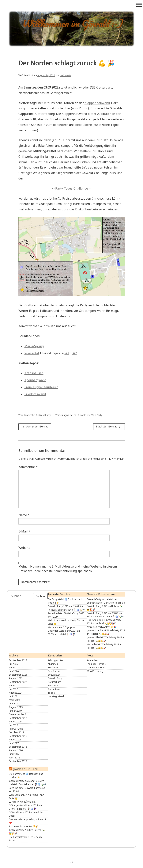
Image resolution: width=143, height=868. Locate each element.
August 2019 (16, 707)
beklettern (60, 125)
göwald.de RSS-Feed (25, 769)
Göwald (82, 415)
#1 (67, 353)
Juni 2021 (14, 696)
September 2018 (18, 718)
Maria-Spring (34, 346)
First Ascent (54, 671)
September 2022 (18, 682)
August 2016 (16, 750)
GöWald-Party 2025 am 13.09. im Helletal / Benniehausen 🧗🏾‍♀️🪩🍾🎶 (66, 608)
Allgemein (53, 664)
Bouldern (53, 668)
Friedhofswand (35, 394)
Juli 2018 (13, 725)
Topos (51, 693)
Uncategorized (56, 696)
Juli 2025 (13, 664)
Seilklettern (54, 689)
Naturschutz (54, 682)
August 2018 (16, 722)
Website (24, 548)
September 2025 (18, 660)
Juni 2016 (14, 754)
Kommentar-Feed (96, 668)
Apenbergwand (35, 380)
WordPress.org (95, 671)
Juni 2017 (14, 743)
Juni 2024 (14, 671)
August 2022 (16, 686)
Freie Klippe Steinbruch (41, 387)
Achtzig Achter (55, 660)
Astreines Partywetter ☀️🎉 (24, 826)
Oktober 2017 (16, 732)
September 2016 (18, 747)
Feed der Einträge (96, 664)
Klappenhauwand (97, 103)
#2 (74, 353)
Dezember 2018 (18, 714)
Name (24, 515)
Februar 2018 (16, 729)
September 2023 (18, 675)
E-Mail (24, 531)
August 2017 (16, 740)
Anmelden (92, 660)
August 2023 (16, 678)
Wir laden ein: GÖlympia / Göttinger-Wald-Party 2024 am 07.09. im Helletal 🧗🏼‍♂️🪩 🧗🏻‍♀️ (64, 631)
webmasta (66, 75)
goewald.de (54, 675)
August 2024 (16, 668)
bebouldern (84, 125)
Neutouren (53, 686)
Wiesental (32, 353)
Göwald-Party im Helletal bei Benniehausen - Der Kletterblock (104, 601)
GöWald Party (43, 415)
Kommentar (28, 467)
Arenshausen (34, 373)
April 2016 (14, 758)
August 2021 (16, 693)
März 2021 (15, 700)
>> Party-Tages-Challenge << (72, 188)
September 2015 (18, 761)
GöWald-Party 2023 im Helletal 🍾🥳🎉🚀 (104, 622)
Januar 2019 (15, 711)
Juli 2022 (13, 689)
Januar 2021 (15, 704)
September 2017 (18, 736)
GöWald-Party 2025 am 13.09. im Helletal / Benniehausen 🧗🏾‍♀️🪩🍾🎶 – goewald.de (105, 617)
